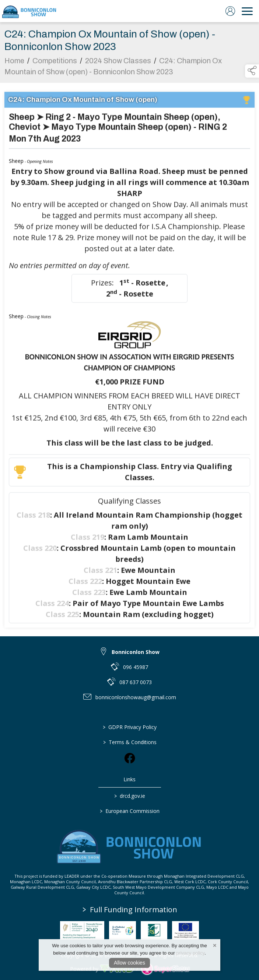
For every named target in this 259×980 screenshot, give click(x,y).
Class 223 (89, 596)
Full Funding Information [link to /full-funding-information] (130, 910)
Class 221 (100, 574)
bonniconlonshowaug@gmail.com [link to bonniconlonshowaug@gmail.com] (136, 697)
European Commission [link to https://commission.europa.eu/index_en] (130, 811)
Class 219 (87, 540)
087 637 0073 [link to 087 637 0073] (136, 682)
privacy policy (190, 953)
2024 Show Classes (118, 64)
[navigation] (247, 11)
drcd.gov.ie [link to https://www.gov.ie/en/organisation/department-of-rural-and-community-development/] (130, 796)
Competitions (55, 64)
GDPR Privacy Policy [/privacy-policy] (130, 727)
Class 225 (62, 618)
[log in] (230, 11)
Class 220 (40, 551)
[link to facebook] (130, 758)
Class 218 (33, 518)
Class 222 (85, 585)
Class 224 (52, 607)
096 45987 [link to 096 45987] (136, 667)
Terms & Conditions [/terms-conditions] (129, 742)
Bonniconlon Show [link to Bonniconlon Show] (136, 652)
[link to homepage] (29, 11)
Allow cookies (129, 963)
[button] (252, 71)
